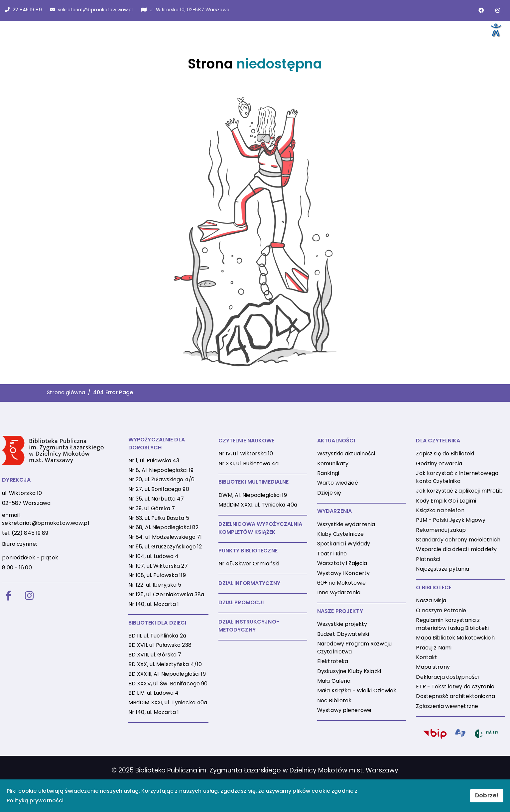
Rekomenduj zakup (441, 530)
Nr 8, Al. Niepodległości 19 (161, 470)
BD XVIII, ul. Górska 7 (155, 655)
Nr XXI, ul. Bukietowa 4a (249, 464)
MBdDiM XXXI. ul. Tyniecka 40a (258, 505)
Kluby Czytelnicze (340, 534)
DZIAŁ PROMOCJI (241, 602)
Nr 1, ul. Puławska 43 (154, 461)
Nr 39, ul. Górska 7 (152, 508)
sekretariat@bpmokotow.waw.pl (45, 523)
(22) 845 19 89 (30, 533)
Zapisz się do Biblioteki (445, 454)
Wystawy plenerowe (344, 710)
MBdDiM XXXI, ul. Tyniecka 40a (168, 702)
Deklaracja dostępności (447, 677)
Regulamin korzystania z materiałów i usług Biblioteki (452, 624)
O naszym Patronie (441, 610)
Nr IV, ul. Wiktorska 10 (246, 454)
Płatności (428, 559)
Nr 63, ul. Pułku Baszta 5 (159, 518)
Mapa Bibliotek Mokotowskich (455, 638)
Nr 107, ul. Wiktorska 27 (158, 566)
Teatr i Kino (332, 554)
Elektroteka (333, 661)
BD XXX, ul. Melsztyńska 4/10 (165, 664)
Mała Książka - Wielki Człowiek (357, 691)
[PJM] (460, 734)
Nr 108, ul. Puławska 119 (157, 575)
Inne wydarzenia (339, 592)
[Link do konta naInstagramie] (498, 10)
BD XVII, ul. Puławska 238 (160, 645)
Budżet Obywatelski (343, 634)
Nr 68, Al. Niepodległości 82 (163, 527)
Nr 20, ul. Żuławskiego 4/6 (161, 479)
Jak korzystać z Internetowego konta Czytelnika (457, 477)
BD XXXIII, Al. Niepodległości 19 (167, 674)
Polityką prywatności (35, 801)
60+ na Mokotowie (341, 583)
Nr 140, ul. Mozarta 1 (154, 604)
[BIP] (435, 735)
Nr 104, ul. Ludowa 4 (153, 556)
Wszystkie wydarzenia (346, 524)
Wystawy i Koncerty (343, 573)
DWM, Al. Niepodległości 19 (253, 495)
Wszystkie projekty (342, 624)
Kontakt (427, 657)
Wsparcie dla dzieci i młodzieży (456, 549)
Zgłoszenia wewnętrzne (447, 706)
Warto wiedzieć (338, 483)
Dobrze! (487, 795)
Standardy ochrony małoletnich (458, 540)
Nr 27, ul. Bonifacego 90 (159, 489)
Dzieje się (329, 493)
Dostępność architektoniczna (455, 696)
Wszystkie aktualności (346, 454)
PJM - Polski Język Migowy (451, 520)
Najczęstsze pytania (442, 569)
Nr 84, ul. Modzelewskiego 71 (165, 537)
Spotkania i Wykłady (344, 544)
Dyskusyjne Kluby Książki (349, 671)
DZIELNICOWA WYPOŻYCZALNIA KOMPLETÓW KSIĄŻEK (260, 528)
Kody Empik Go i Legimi (446, 501)
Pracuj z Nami (434, 648)
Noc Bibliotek (334, 700)
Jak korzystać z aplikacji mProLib (459, 491)
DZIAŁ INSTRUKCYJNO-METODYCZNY (249, 626)
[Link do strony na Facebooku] (481, 10)
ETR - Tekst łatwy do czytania (455, 687)
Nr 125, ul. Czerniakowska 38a (166, 594)
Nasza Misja (431, 600)
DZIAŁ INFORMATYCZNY (249, 583)
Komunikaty (333, 464)
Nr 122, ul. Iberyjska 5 (155, 585)
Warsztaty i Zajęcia (342, 563)
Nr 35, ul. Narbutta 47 (156, 499)
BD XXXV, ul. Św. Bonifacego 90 (168, 684)
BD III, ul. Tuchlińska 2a (157, 636)
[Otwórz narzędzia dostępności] (495, 30)
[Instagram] (29, 596)
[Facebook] (8, 596)
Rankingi (328, 473)
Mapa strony (433, 667)
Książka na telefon (440, 510)
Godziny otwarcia (439, 464)
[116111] (486, 735)
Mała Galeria (334, 681)
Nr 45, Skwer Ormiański (249, 564)
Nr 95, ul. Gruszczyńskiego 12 (165, 547)
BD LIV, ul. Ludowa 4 (153, 693)
